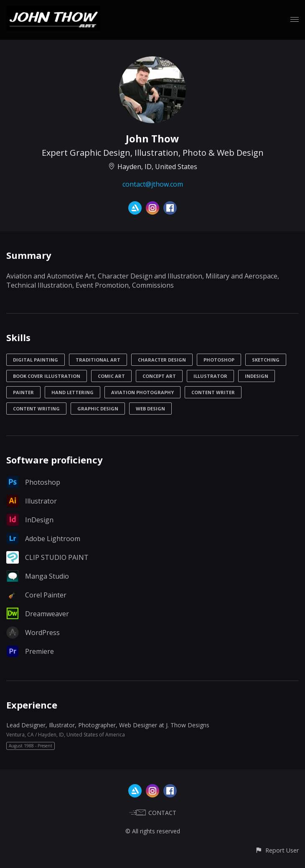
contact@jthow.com (153, 184)
